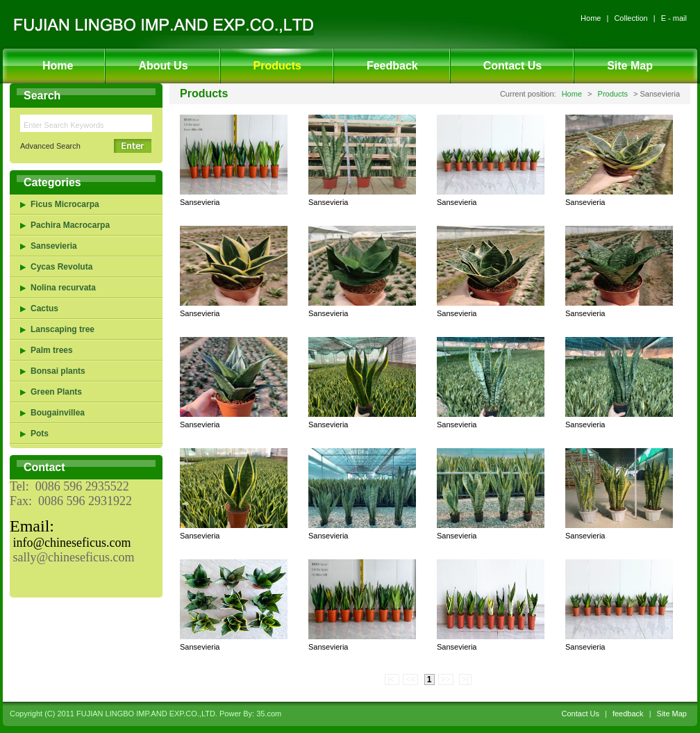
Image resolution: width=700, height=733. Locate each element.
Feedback (392, 66)
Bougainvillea (58, 413)
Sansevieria (54, 246)
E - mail (674, 18)
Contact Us (512, 66)
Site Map (630, 66)
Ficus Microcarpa (65, 204)
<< (410, 680)
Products (277, 66)
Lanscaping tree (62, 329)
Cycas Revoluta (61, 267)
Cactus (44, 308)
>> (446, 680)
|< (392, 680)
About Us (163, 66)
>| (465, 680)
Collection (631, 18)
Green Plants (56, 392)
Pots (40, 434)
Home (591, 18)
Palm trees (52, 350)
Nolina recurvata (63, 288)
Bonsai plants (58, 371)
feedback (628, 714)
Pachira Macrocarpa (70, 225)
